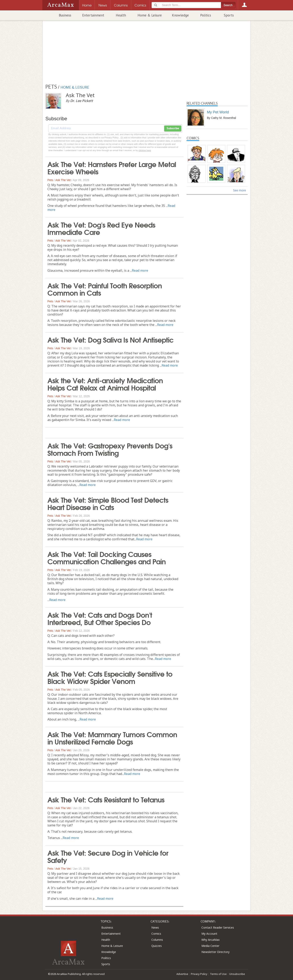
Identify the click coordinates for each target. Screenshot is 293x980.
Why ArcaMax (210, 940)
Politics (206, 15)
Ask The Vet (63, 180)
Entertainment (93, 15)
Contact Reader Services (218, 927)
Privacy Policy (199, 974)
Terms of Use (218, 974)
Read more (140, 270)
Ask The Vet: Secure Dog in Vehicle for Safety (108, 856)
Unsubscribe (237, 974)
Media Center (210, 946)
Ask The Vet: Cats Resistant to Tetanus (106, 799)
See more (240, 190)
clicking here (145, 150)
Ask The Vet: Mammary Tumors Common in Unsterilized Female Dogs (112, 738)
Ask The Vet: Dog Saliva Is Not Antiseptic (110, 339)
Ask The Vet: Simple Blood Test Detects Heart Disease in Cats (108, 503)
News (155, 927)
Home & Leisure (150, 15)
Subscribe (173, 128)
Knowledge (180, 15)
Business (65, 15)
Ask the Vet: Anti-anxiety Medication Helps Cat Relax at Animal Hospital (105, 384)
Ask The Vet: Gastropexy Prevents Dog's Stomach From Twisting (110, 449)
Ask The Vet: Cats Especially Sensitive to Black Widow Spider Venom (110, 677)
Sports (229, 15)
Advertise (182, 974)
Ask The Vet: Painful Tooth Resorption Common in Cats (105, 289)
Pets (50, 180)
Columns (157, 940)
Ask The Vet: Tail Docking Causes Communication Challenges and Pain (107, 557)
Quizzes (157, 946)
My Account (209, 934)
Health (121, 15)
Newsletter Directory (215, 952)
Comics (156, 934)
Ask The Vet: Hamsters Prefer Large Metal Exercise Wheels (112, 167)
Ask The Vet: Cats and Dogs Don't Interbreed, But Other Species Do (100, 618)
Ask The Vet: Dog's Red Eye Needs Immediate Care (101, 228)
